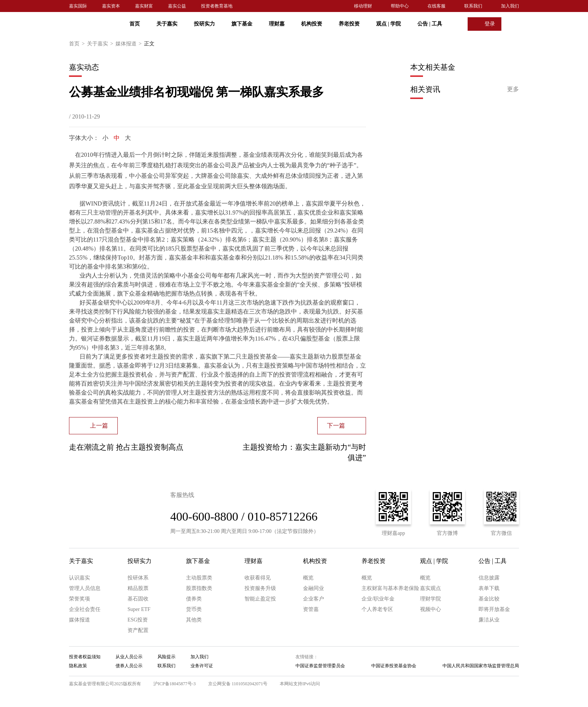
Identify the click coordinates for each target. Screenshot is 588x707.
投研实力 (204, 24)
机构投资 (312, 24)
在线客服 (436, 6)
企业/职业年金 (378, 599)
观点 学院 (388, 24)
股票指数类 (199, 588)
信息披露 (489, 578)
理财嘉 (277, 24)
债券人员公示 (129, 666)
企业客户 (313, 599)
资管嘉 (311, 609)
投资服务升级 (260, 588)
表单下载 (489, 588)
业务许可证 (202, 666)
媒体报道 (130, 44)
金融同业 (313, 588)
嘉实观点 (430, 588)
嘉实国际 (78, 6)
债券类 (194, 599)
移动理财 (363, 6)
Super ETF (139, 609)
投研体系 (138, 578)
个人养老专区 (377, 609)
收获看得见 (258, 578)
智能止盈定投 (260, 599)
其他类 (194, 620)
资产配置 (138, 630)
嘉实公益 (177, 6)
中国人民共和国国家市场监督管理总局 (481, 666)
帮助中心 (400, 6)
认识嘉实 (79, 578)
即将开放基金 (494, 609)
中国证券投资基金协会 (394, 666)
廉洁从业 (489, 620)
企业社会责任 (85, 609)
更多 (513, 89)
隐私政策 (78, 666)
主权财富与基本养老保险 (390, 588)
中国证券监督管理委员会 (320, 666)
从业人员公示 (129, 657)
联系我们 (473, 6)
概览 (308, 578)
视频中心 (430, 609)
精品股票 (138, 588)
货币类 (194, 609)
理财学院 (430, 599)
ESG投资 (138, 620)
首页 (135, 24)
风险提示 (166, 657)
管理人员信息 (85, 588)
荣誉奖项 (79, 599)
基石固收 (138, 599)
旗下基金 (242, 24)
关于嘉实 (167, 24)
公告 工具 (430, 24)
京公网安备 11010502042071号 (238, 684)
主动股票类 (199, 578)
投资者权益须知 (85, 657)
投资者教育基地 (217, 6)
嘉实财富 (144, 6)
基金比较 (489, 599)
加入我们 (510, 6)
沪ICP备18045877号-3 (175, 684)
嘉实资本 (111, 6)
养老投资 (349, 24)
